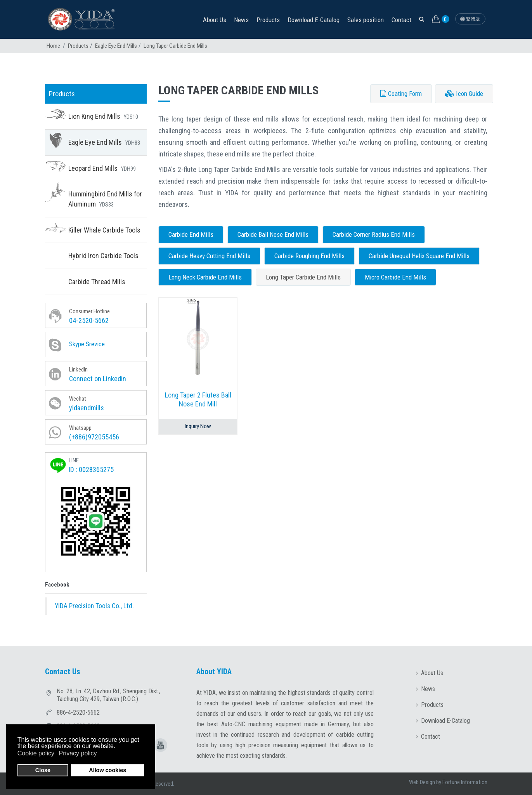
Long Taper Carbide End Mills (303, 277)
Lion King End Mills (103, 116)
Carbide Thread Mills (97, 282)
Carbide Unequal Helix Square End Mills (419, 256)
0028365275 (96, 470)
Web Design (422, 782)
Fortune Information (465, 782)
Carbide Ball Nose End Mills (273, 234)
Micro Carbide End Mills (395, 277)
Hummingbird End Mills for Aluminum (105, 199)
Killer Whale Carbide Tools (104, 230)
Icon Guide (464, 94)
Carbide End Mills (191, 234)
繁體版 (470, 19)
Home (53, 46)
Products (268, 20)
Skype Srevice (87, 344)
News (241, 20)
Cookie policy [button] (36, 753)
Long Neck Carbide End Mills (205, 277)
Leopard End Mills (102, 168)
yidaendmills (87, 408)
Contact (401, 20)
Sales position (366, 20)
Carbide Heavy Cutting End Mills (209, 256)
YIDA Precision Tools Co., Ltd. (94, 606)
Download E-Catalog (314, 20)
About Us (215, 20)
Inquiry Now (198, 426)
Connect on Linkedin (98, 379)
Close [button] (43, 770)
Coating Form (401, 94)
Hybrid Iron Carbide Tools (103, 256)
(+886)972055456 (94, 437)
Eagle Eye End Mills (116, 46)
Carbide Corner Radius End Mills (374, 234)
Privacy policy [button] (78, 753)
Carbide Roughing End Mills (309, 256)
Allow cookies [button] (107, 770)
